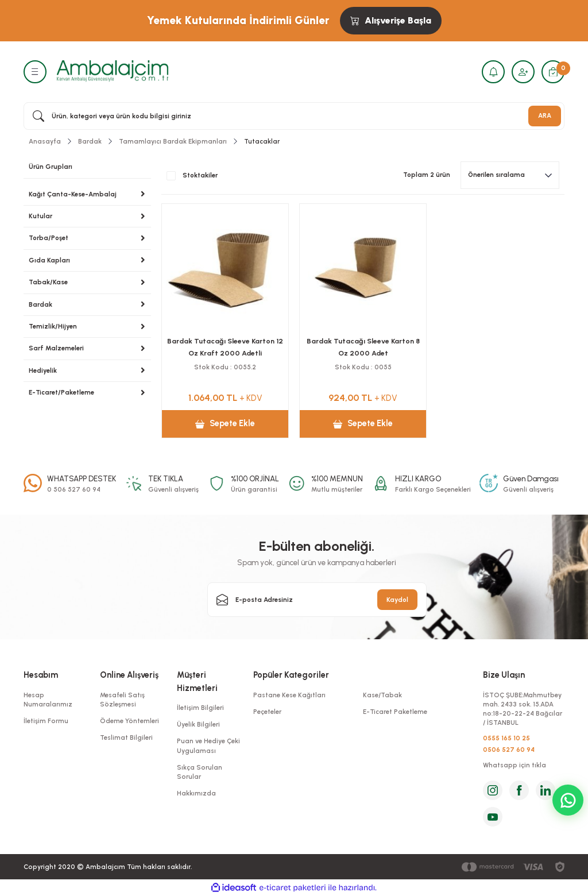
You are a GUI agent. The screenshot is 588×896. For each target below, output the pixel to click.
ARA (545, 115)
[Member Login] (523, 72)
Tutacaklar (262, 141)
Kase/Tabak (382, 695)
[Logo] (113, 71)
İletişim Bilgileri (200, 708)
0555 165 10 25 (506, 738)
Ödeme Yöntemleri (129, 721)
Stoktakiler (200, 175)
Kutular (40, 216)
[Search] (294, 116)
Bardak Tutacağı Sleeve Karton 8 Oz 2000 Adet (363, 347)
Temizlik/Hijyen (53, 326)
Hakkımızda (196, 793)
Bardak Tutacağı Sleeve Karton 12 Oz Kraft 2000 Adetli (225, 347)
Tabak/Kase (48, 282)
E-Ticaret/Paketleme (61, 392)
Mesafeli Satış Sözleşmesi (122, 700)
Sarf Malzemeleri (56, 348)
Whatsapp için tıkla (514, 765)
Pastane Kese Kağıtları (289, 695)
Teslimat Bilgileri (126, 737)
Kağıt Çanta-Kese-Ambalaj (73, 194)
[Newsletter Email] (317, 600)
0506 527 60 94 (509, 750)
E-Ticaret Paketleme (395, 712)
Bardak (40, 304)
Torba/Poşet (49, 238)
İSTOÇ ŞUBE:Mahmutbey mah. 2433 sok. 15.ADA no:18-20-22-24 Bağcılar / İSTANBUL (523, 709)
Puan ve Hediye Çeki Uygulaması (208, 746)
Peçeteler (267, 712)
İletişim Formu (46, 721)
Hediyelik (43, 370)
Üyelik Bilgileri (198, 724)
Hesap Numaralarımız (48, 700)
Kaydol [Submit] (397, 600)
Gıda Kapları (49, 260)
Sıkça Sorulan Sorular (200, 772)
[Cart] (553, 72)
